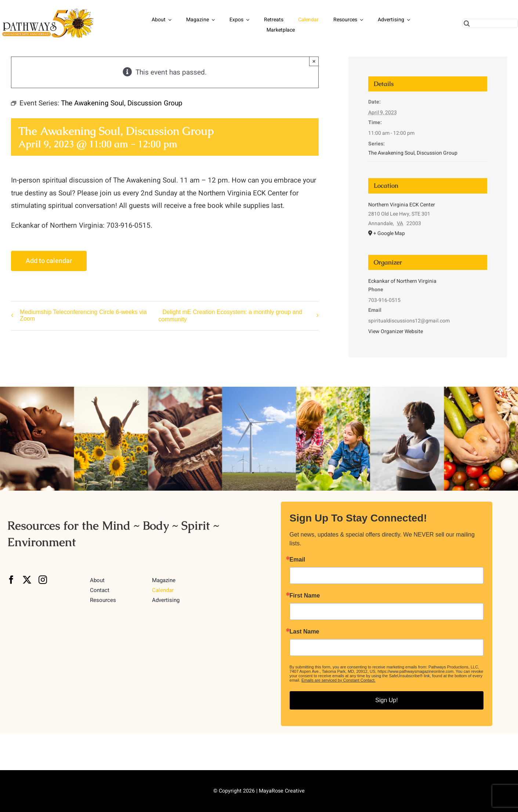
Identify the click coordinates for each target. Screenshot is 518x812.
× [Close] (314, 61)
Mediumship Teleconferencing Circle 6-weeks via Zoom (83, 315)
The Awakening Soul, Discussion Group (413, 153)
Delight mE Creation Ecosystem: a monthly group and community (230, 316)
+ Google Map (389, 233)
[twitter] (27, 580)
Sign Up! (386, 700)
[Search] (467, 23)
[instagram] (43, 580)
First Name (305, 596)
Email (298, 560)
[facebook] (11, 580)
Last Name (305, 632)
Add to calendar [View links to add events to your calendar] (49, 261)
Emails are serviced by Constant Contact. (338, 680)
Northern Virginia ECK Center (402, 205)
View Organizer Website (396, 331)
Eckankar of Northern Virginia (402, 281)
